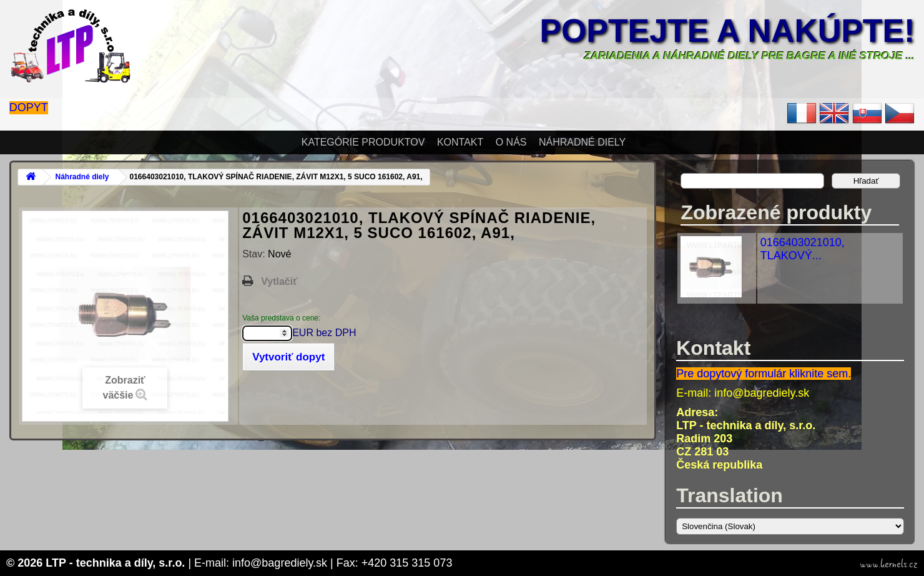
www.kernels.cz (889, 564)
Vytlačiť (279, 281)
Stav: (255, 254)
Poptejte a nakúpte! (727, 31)
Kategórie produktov (363, 142)
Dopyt (29, 107)
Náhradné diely (582, 142)
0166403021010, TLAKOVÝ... (803, 249)
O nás (511, 142)
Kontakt (460, 142)
